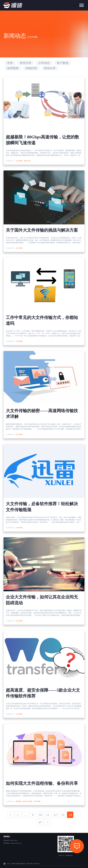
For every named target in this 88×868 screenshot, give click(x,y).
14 (70, 815)
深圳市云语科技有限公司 (19, 864)
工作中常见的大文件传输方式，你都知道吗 (42, 320)
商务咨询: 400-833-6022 (11, 840)
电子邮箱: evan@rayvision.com (12, 843)
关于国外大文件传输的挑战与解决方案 (42, 230)
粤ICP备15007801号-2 (34, 864)
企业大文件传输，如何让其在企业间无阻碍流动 (42, 600)
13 (63, 815)
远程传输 (18, 801)
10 (40, 815)
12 (55, 815)
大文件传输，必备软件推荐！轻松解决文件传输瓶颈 (42, 507)
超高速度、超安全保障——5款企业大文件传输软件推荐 (43, 693)
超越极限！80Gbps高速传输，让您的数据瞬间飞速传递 (42, 140)
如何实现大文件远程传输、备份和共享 (42, 783)
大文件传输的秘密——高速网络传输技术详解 (42, 414)
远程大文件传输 (27, 801)
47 (40, 822)
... (25, 815)
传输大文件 (27, 161)
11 (48, 815)
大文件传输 (19, 161)
